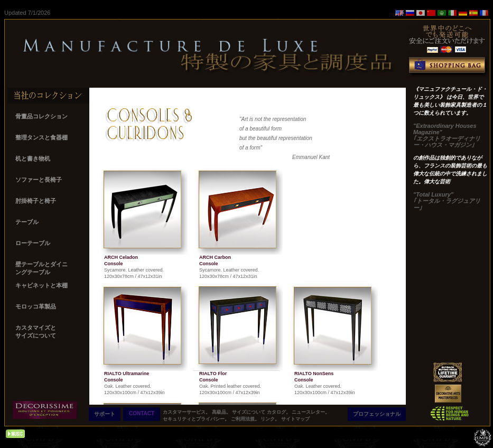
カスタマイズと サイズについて (36, 332)
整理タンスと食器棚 (42, 137)
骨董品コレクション (42, 116)
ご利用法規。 (246, 419)
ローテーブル (34, 243)
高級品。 (222, 412)
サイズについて (249, 412)
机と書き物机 (34, 158)
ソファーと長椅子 (39, 180)
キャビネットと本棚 (42, 285)
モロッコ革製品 (36, 306)
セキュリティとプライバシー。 (197, 419)
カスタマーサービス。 (187, 412)
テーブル (28, 222)
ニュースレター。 (311, 412)
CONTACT (142, 413)
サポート (105, 414)
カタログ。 (280, 412)
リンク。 (271, 419)
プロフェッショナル (377, 414)
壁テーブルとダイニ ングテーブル (41, 268)
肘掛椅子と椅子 (36, 201)
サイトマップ (295, 419)
